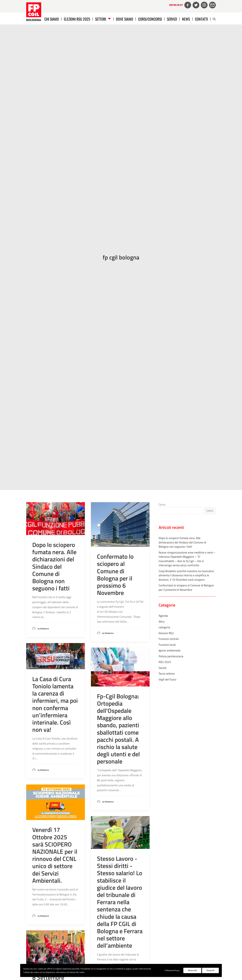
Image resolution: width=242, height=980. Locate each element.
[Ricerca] (214, 19)
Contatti (201, 19)
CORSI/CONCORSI (150, 19)
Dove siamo (125, 19)
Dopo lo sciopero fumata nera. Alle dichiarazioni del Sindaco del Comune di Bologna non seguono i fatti (54, 445)
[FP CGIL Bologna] (34, 12)
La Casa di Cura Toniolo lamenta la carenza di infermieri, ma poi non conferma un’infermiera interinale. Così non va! (55, 583)
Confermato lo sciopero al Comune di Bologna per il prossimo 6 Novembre (115, 453)
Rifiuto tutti (192, 970)
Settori (103, 19)
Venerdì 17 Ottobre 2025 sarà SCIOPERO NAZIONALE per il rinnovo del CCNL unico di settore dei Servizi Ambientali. (55, 734)
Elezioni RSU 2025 (77, 19)
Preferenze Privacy (172, 970)
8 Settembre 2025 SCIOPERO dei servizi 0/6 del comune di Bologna (55, 870)
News (186, 19)
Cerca (162, 383)
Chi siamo (52, 19)
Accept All (210, 970)
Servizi (172, 19)
